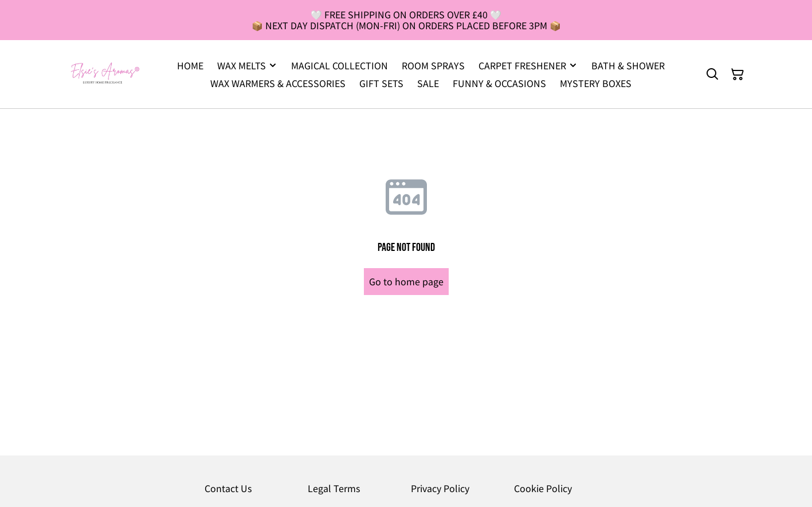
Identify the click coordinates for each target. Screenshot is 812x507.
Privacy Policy (440, 488)
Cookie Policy (543, 488)
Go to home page (406, 281)
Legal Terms (334, 488)
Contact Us (228, 488)
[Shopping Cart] (738, 74)
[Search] (712, 74)
